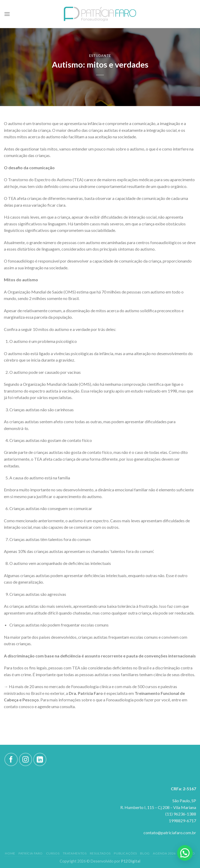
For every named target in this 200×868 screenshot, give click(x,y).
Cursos (53, 853)
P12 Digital (131, 861)
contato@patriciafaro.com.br (170, 833)
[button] (185, 853)
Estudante (100, 56)
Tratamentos (75, 853)
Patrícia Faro (31, 853)
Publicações (125, 853)
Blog (145, 853)
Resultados (100, 853)
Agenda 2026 (164, 853)
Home (10, 853)
